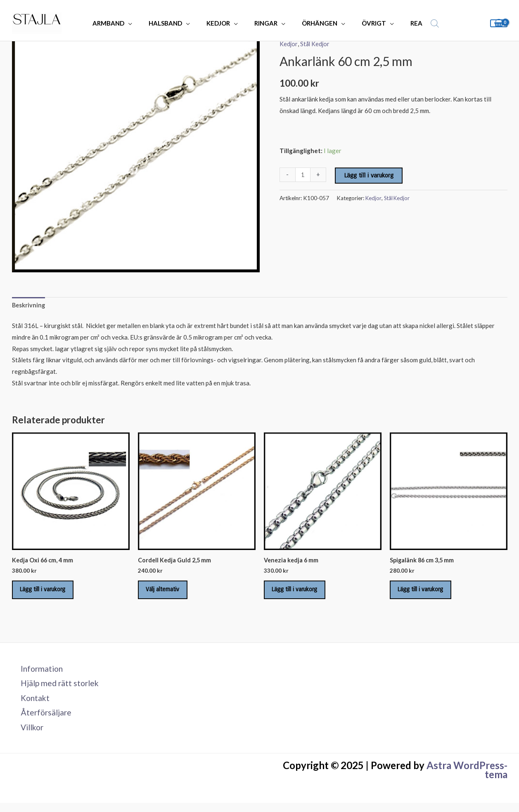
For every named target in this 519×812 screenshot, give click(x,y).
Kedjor (289, 44)
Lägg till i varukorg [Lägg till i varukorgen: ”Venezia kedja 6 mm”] (300, 593)
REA (402, 23)
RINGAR (264, 23)
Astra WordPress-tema (467, 779)
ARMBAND (119, 23)
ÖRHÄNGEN (313, 23)
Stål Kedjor (315, 44)
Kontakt (32, 705)
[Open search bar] (418, 23)
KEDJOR (220, 23)
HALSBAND (172, 23)
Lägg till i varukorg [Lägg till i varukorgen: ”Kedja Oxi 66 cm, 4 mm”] (48, 593)
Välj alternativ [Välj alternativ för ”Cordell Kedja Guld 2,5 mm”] (167, 593)
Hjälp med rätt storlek (57, 689)
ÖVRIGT (364, 23)
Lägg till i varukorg (370, 175)
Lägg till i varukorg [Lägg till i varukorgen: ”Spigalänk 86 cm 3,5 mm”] (426, 593)
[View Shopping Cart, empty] (499, 23)
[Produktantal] (303, 175)
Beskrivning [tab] (29, 306)
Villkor (29, 736)
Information (39, 674)
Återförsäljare (43, 720)
